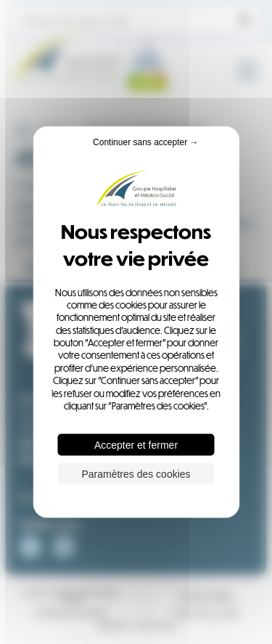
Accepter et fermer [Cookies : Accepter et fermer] (136, 445)
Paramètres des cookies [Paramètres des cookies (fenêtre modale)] (136, 474)
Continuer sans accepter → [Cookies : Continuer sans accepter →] (145, 142)
